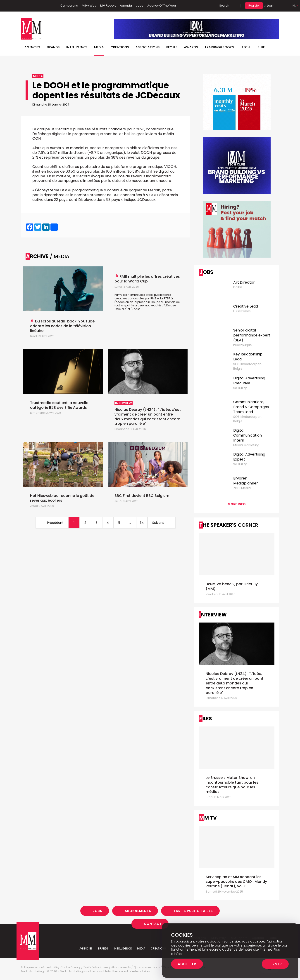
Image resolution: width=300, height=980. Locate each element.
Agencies (32, 47)
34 (142, 523)
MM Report (108, 6)
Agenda (126, 6)
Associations (148, 47)
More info (237, 504)
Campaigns (69, 6)
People (172, 47)
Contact (153, 924)
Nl (294, 6)
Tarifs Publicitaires (193, 911)
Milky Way (89, 6)
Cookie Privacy (70, 967)
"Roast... (136, 309)
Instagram (46, 6)
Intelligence (77, 47)
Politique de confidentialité (39, 967)
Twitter (38, 6)
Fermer (275, 964)
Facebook (24, 6)
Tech (246, 47)
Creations (120, 47)
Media (99, 47)
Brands (53, 47)
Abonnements (138, 911)
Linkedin (31, 6)
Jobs (140, 6)
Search (224, 6)
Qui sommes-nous (147, 967)
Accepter (187, 964)
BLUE (261, 47)
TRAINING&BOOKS (219, 47)
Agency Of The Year (162, 6)
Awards (191, 47)
